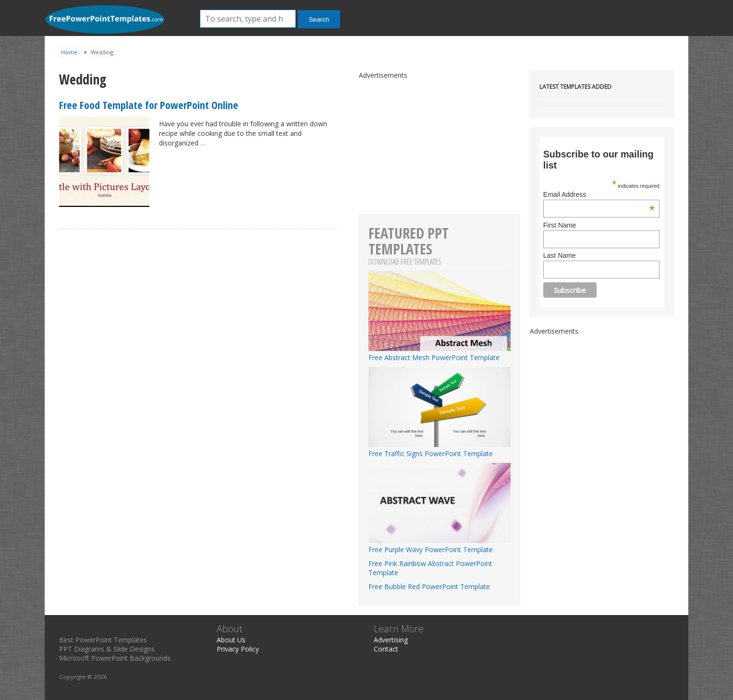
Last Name (560, 255)
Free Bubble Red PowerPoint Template (429, 586)
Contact (386, 649)
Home (69, 52)
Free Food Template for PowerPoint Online (149, 105)
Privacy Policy (238, 649)
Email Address (599, 194)
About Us (231, 640)
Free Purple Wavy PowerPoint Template (440, 545)
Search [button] (319, 19)
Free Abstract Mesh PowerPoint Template (440, 353)
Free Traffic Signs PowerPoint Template (440, 449)
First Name (560, 225)
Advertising (391, 640)
